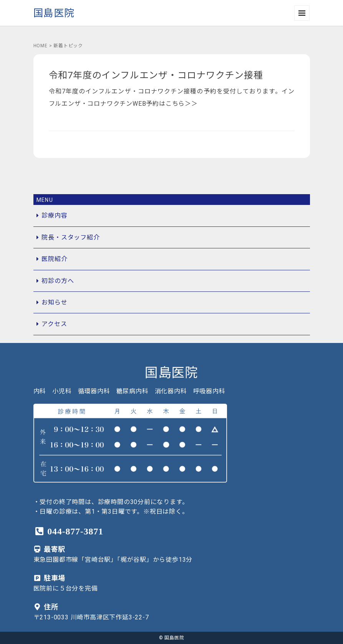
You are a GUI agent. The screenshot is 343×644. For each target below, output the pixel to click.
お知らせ (54, 302)
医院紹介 (54, 259)
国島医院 (54, 13)
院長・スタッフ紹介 (70, 237)
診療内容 (54, 215)
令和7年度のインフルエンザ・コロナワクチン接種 (156, 75)
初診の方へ (58, 281)
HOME (41, 46)
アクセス (54, 324)
